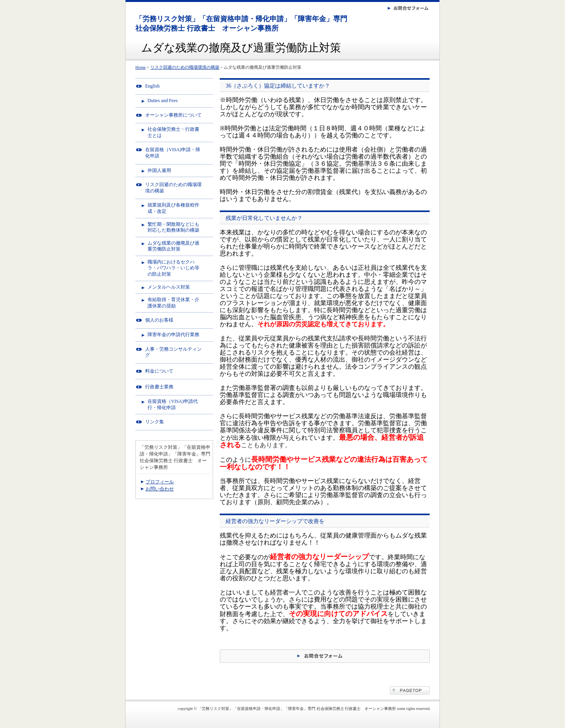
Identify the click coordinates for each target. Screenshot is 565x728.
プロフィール (160, 482)
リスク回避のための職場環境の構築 (185, 67)
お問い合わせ (160, 489)
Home (140, 67)
